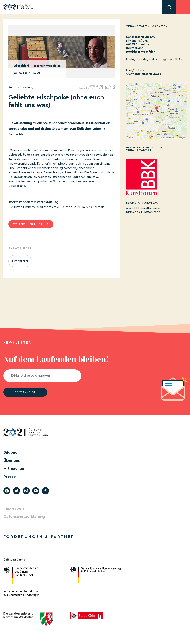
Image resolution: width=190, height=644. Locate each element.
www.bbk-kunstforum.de (144, 74)
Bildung (10, 452)
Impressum (14, 508)
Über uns (12, 460)
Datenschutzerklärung (24, 517)
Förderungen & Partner (39, 537)
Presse (10, 477)
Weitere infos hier (28, 224)
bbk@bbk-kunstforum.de (143, 212)
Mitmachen (14, 469)
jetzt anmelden (25, 392)
